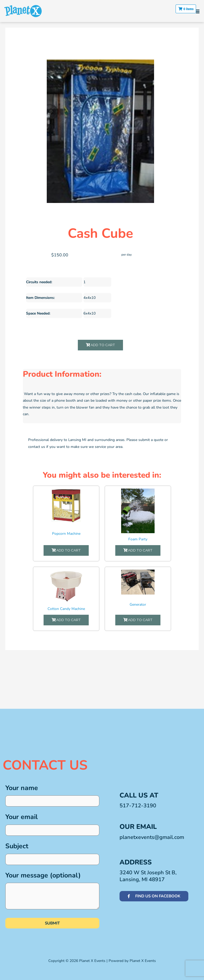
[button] (197, 11)
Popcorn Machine (66, 534)
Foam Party (138, 539)
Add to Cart (100, 345)
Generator (138, 604)
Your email (52, 824)
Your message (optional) (52, 892)
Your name (52, 795)
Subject (52, 853)
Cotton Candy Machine (66, 609)
